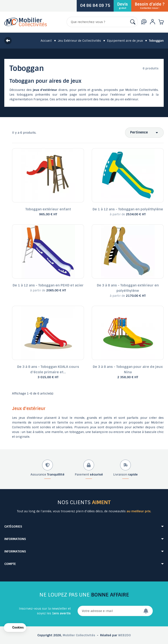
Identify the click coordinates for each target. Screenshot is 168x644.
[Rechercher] (102, 22)
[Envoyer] (148, 611)
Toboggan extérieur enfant (48, 209)
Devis (122, 6)
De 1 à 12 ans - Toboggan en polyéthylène (128, 209)
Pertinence (139, 132)
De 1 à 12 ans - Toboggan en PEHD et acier (48, 285)
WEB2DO (124, 635)
